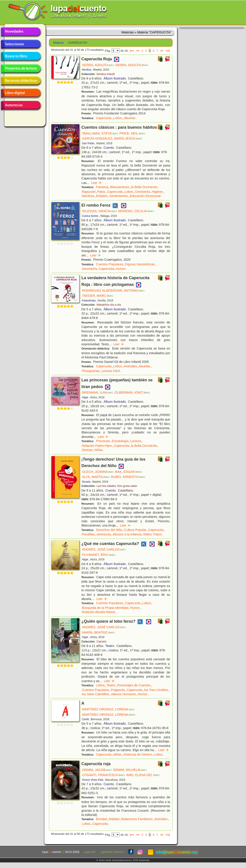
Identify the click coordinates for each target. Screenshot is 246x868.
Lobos (118, 118)
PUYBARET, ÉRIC (99, 555)
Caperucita (104, 118)
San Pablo (88, 143)
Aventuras (104, 534)
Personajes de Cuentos (134, 685)
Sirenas (87, 450)
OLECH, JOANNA (98, 472)
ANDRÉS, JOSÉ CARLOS (104, 549)
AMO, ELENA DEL (143, 775)
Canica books (90, 216)
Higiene (157, 192)
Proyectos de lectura (21, 69)
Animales (130, 366)
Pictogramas (91, 371)
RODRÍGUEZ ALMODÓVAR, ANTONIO (113, 291)
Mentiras (88, 196)
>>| (168, 51)
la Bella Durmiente (144, 187)
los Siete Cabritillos (95, 694)
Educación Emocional (145, 196)
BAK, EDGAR (129, 472)
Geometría (89, 269)
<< (138, 51)
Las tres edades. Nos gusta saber (117, 486)
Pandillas (88, 534)
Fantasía (102, 187)
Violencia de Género (138, 754)
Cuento (109, 148)
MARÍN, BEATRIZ (98, 632)
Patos (101, 192)
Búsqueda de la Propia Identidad (105, 608)
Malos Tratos (153, 534)
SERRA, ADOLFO (98, 65)
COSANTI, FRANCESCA (103, 775)
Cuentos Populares (110, 264)
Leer (96, 183)
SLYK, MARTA (96, 477)
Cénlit (85, 719)
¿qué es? (90, 852)
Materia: (59, 43)
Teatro (110, 646)
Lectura (136, 441)
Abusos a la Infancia (127, 534)
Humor (121, 269)
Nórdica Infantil (106, 74)
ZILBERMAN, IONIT (132, 392)
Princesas (103, 441)
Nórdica (87, 70)
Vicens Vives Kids (93, 780)
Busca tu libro (21, 56)
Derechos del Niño (109, 530)
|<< (132, 51)
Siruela (86, 482)
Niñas (99, 450)
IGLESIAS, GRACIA (99, 211)
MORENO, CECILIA (136, 211)
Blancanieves (120, 187)
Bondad (102, 819)
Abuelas (129, 118)
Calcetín (102, 642)
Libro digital (21, 93)
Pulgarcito (118, 690)
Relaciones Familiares (137, 819)
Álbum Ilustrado (115, 78)
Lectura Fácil (111, 371)
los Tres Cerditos (156, 690)
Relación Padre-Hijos (97, 446)
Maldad (114, 819)
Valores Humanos (123, 694)
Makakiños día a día (109, 305)
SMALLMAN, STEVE (100, 133)
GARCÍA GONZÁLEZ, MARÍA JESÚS (112, 138)
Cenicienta (142, 192)
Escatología (120, 441)
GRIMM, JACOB (97, 770)
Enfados (102, 196)
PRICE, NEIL (132, 133)
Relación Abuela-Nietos (99, 612)
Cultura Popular (135, 530)
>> (162, 51)
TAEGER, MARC (98, 296)
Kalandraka (89, 301)
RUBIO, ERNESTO (128, 477)
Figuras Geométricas (140, 264)
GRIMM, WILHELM (130, 770)
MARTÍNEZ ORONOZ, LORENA (108, 709)
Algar (85, 397)
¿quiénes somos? (112, 852)
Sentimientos (119, 196)
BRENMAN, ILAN (98, 392)
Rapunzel (89, 192)
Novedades (21, 32)
